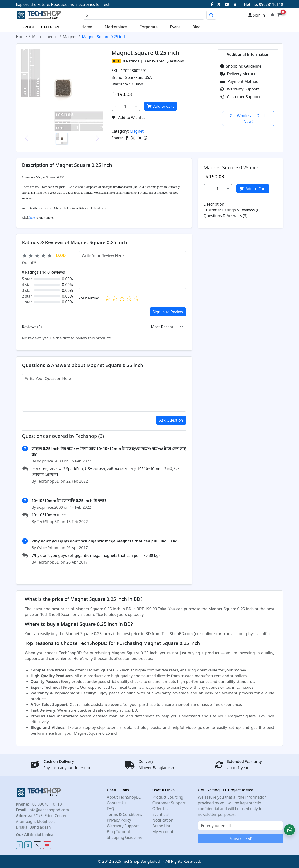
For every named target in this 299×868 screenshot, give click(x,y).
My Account (163, 832)
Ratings (132, 61)
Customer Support (240, 97)
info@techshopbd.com (48, 810)
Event (175, 27)
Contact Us (117, 803)
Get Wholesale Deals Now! (248, 118)
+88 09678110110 (45, 804)
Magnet (70, 37)
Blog (197, 27)
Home (87, 27)
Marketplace (116, 27)
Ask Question (171, 420)
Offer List (161, 809)
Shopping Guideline (241, 66)
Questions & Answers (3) (226, 216)
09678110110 (271, 4)
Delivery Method (238, 74)
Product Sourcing (168, 797)
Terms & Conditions (125, 814)
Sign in (257, 15)
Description (214, 204)
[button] (289, 830)
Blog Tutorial (118, 832)
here (32, 217)
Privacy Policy (119, 820)
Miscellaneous (45, 37)
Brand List (162, 826)
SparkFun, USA (139, 77)
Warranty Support (240, 89)
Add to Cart (160, 106)
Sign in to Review (168, 312)
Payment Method (239, 81)
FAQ (111, 809)
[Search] (144, 15)
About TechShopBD (124, 797)
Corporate (148, 27)
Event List (161, 814)
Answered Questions (164, 61)
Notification (163, 820)
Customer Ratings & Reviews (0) (232, 210)
